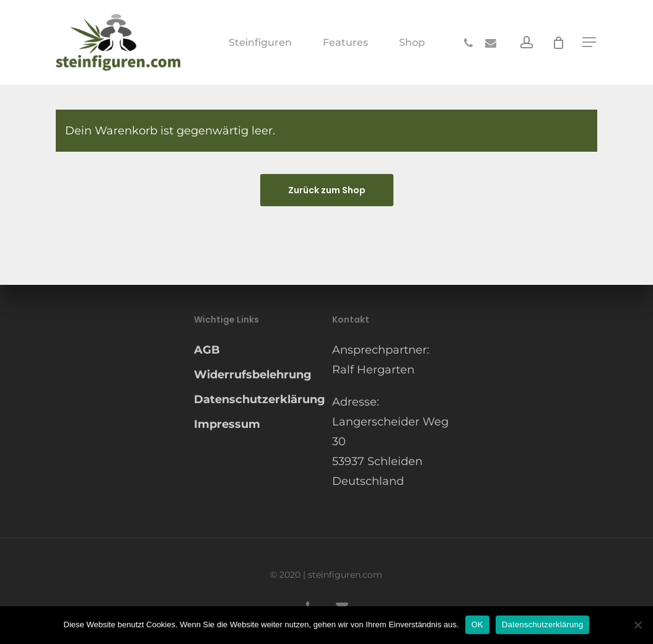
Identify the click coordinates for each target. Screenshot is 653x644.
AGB (207, 350)
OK (477, 624)
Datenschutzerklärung (257, 399)
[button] (590, 42)
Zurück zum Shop (327, 190)
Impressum (227, 424)
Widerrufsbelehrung (253, 375)
